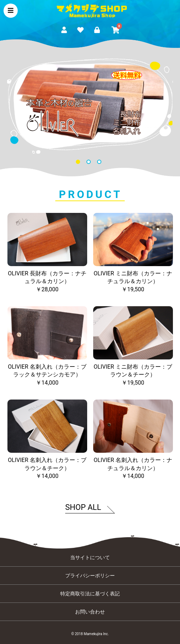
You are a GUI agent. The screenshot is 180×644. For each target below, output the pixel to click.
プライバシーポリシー (90, 576)
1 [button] (79, 163)
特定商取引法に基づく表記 (90, 594)
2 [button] (90, 163)
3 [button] (101, 163)
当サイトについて (90, 557)
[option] (90, 106)
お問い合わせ (90, 612)
